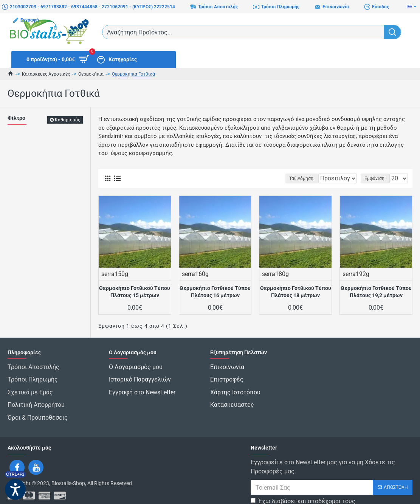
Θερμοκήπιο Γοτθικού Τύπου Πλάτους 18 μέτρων (296, 292)
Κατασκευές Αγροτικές (46, 74)
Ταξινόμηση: (279, 178)
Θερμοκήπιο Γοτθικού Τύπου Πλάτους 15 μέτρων (135, 292)
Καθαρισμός (67, 120)
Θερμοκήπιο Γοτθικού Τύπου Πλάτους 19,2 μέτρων (376, 292)
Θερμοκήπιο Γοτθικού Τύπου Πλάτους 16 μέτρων (215, 292)
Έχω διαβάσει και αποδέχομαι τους (303, 488)
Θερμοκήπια (91, 74)
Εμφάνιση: (377, 178)
